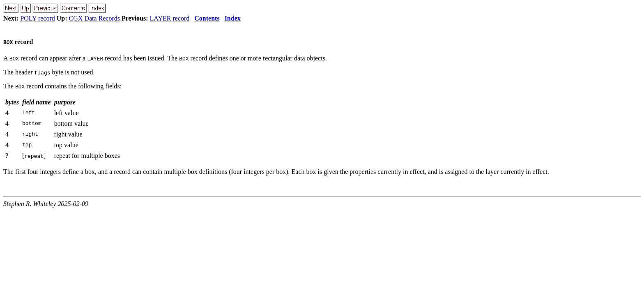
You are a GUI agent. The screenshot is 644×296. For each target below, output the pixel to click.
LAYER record (170, 18)
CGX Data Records (94, 18)
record (18, 42)
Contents (207, 18)
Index (233, 18)
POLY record (37, 18)
